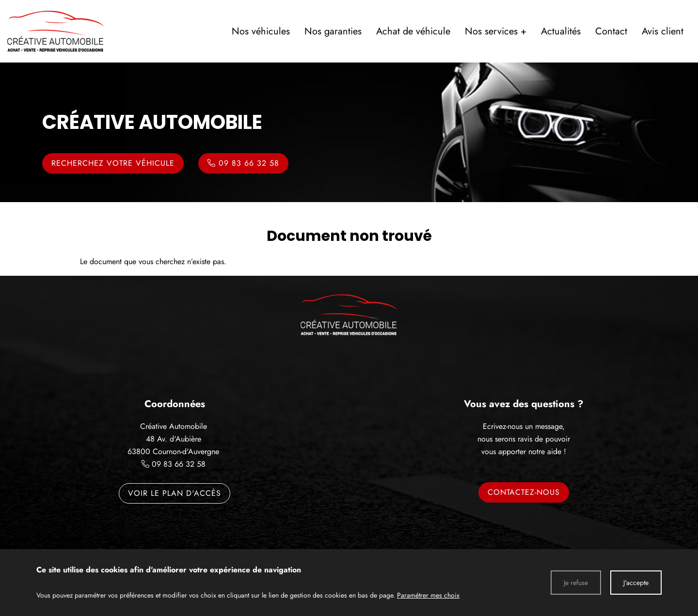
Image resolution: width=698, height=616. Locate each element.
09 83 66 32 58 (179, 464)
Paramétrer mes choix (428, 595)
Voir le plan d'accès (174, 493)
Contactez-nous (524, 492)
